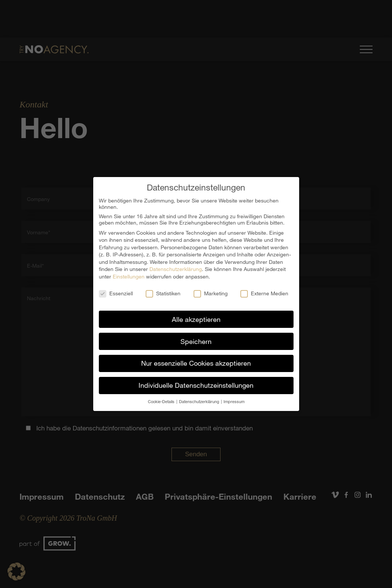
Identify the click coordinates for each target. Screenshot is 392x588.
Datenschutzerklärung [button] (200, 401)
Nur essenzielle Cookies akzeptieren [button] (196, 362)
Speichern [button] (196, 340)
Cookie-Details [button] (162, 401)
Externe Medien (264, 292)
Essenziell (116, 292)
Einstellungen (129, 276)
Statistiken (163, 292)
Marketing (211, 292)
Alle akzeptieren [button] (196, 318)
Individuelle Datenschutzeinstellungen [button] (196, 384)
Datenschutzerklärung (176, 268)
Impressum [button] (234, 401)
